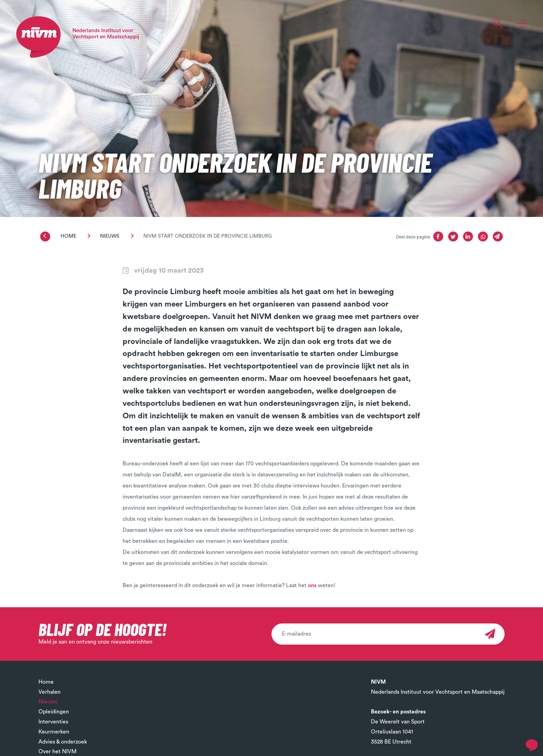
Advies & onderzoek (63, 742)
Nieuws (110, 236)
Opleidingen (54, 712)
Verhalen (50, 692)
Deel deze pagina (413, 237)
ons (313, 585)
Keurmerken (54, 732)
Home (68, 236)
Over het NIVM (57, 752)
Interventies (53, 722)
